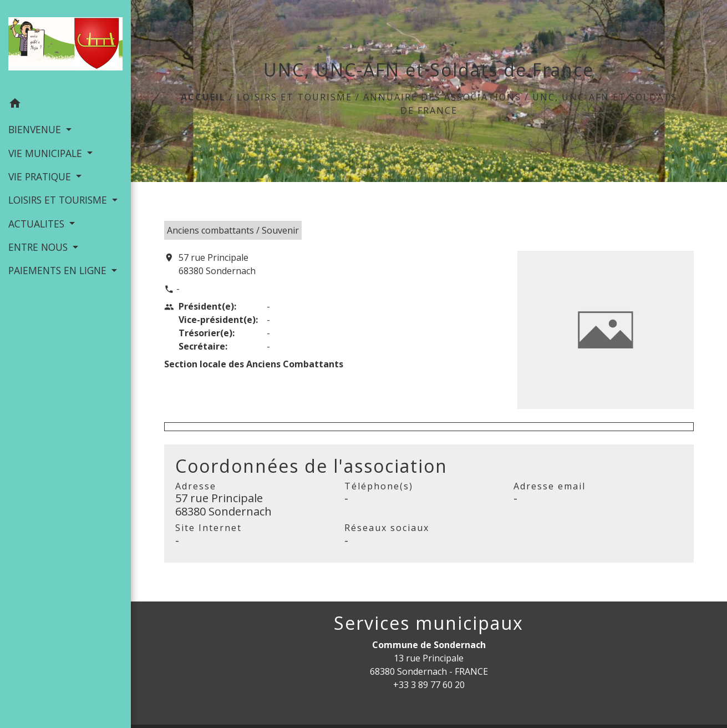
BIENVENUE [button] (36, 129)
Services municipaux (429, 623)
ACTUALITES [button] (38, 224)
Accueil (203, 97)
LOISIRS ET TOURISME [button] (59, 200)
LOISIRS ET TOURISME (294, 97)
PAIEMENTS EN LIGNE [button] (59, 270)
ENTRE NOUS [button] (39, 247)
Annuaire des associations (442, 97)
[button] (65, 105)
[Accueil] (65, 46)
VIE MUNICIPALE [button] (47, 153)
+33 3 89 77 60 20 (429, 685)
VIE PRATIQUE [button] (41, 176)
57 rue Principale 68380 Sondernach (217, 264)
